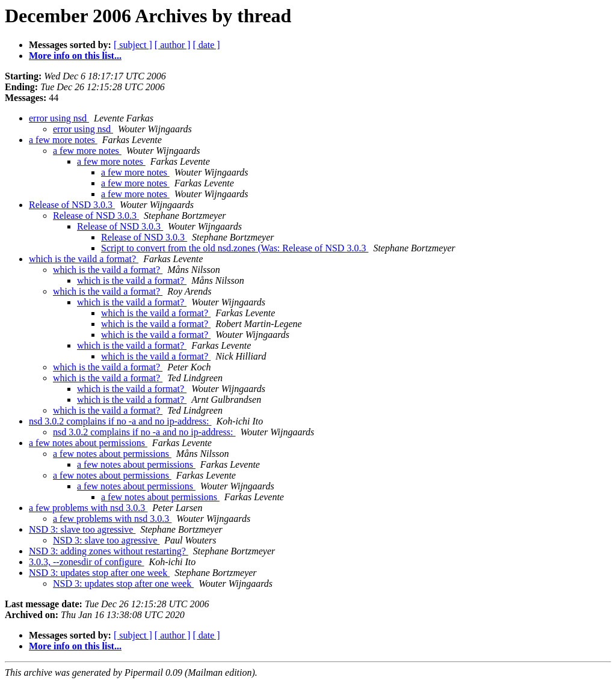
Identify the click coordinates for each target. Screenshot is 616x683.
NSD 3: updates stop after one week (99, 573)
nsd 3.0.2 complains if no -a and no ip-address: (120, 421)
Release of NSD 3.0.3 (72, 205)
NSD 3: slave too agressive (82, 529)
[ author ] (173, 45)
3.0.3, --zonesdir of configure (87, 562)
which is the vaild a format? (84, 259)
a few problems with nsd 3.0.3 (88, 508)
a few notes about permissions (88, 443)
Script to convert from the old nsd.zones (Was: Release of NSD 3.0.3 (235, 248)
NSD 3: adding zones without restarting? (109, 551)
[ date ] (206, 45)
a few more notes (63, 140)
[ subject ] (133, 45)
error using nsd (59, 118)
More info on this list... (75, 56)
